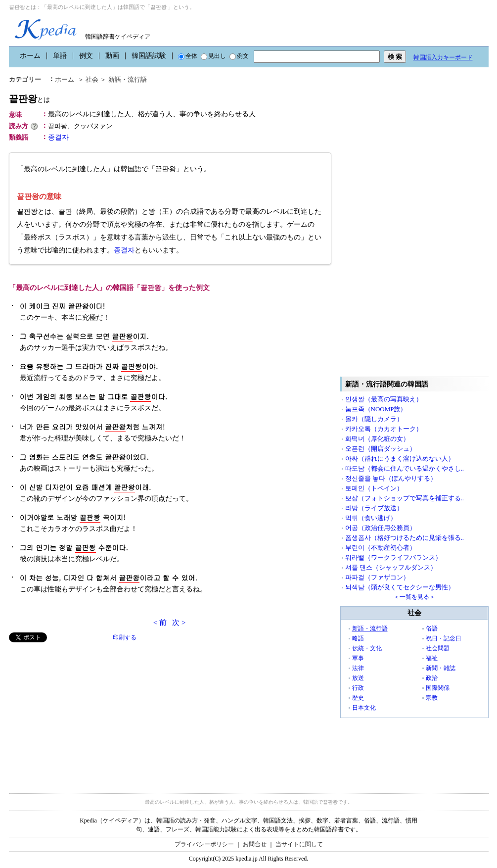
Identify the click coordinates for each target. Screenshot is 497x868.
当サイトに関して (299, 844)
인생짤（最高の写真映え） (384, 399)
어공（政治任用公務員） (381, 528)
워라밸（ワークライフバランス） (393, 557)
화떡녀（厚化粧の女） (377, 439)
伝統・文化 (367, 648)
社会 (92, 79)
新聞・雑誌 (441, 668)
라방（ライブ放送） (374, 508)
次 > (179, 623)
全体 (188, 56)
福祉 (432, 658)
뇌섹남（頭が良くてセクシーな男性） (400, 587)
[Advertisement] (83, 712)
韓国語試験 (149, 56)
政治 (432, 678)
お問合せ (255, 844)
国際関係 (438, 688)
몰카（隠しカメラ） (374, 419)
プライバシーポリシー (204, 844)
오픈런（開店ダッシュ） (381, 449)
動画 (112, 56)
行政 (358, 688)
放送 (358, 678)
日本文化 (364, 708)
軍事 (358, 658)
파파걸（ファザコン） (377, 577)
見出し (213, 56)
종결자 (58, 137)
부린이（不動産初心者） (381, 548)
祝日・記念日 (444, 638)
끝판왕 (29, 99)
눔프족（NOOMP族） (376, 409)
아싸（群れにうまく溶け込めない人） (400, 458)
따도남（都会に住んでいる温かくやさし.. (405, 468)
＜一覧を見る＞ (414, 597)
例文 (86, 56)
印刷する (125, 637)
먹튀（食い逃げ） (371, 518)
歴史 (358, 698)
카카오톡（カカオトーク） (384, 429)
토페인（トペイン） (374, 488)
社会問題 (438, 648)
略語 (358, 638)
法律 (358, 668)
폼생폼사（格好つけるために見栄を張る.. (405, 538)
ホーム (30, 56)
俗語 (432, 628)
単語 (60, 56)
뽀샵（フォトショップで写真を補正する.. (405, 498)
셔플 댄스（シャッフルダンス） (391, 567)
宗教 (432, 698)
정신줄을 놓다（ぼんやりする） (391, 478)
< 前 (160, 623)
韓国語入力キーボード (443, 57)
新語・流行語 (128, 79)
